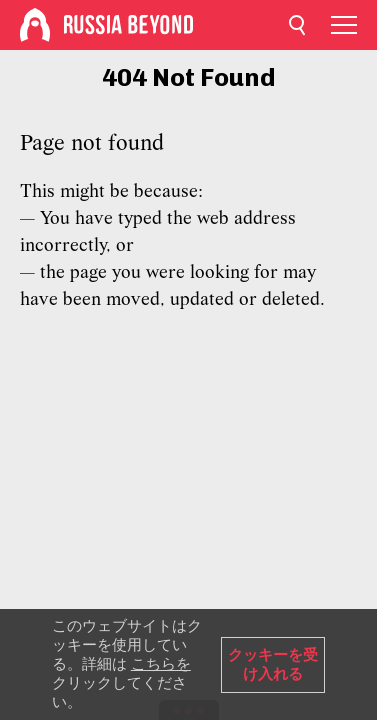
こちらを (161, 664)
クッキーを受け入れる (273, 664)
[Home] (35, 25)
